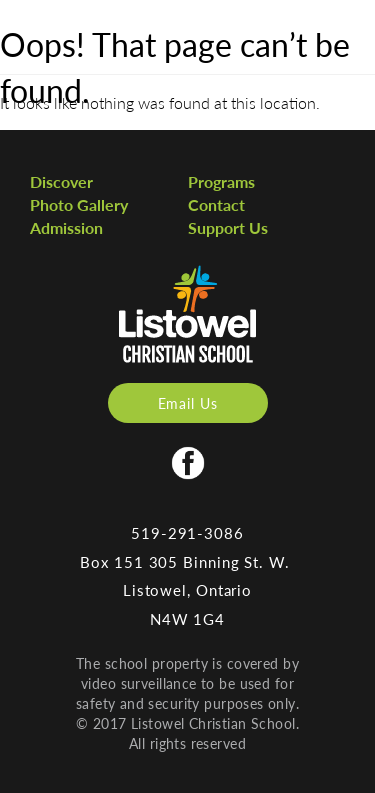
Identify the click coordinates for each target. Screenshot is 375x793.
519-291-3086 (187, 532)
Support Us (228, 227)
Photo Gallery (79, 204)
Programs (221, 181)
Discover (61, 181)
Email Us (188, 403)
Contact (216, 204)
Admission (66, 227)
